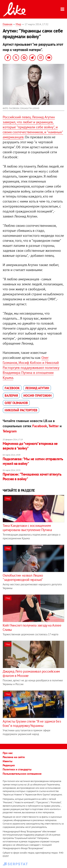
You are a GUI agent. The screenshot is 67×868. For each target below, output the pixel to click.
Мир (18, 24)
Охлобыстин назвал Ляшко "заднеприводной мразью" (23, 577)
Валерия (11, 396)
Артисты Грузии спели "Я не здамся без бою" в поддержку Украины (32, 723)
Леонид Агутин (37, 388)
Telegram (10, 431)
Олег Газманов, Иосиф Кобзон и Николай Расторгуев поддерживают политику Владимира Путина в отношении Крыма (31, 368)
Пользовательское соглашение (22, 774)
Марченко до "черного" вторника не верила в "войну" (30, 446)
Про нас (8, 753)
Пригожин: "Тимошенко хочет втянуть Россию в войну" (32, 477)
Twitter (54, 426)
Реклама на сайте (14, 757)
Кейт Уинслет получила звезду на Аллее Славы (32, 627)
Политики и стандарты (17, 769)
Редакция (9, 765)
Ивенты (8, 761)
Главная (8, 24)
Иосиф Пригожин (38, 396)
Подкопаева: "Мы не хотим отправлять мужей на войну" (33, 461)
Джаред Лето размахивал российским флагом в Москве (31, 673)
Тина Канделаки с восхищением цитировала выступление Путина (27, 528)
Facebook (12, 388)
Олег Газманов (16, 403)
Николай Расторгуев (21, 410)
